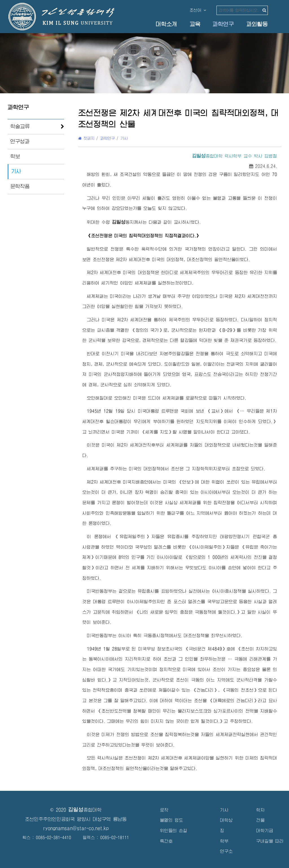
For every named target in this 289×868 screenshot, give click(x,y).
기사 (16, 171)
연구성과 (20, 141)
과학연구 (223, 24)
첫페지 (86, 138)
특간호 (166, 841)
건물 (260, 820)
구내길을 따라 (270, 841)
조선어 (198, 10)
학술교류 (20, 126)
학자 (260, 810)
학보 (15, 156)
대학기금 (265, 831)
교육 (195, 24)
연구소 (226, 851)
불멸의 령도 (172, 820)
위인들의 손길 (174, 831)
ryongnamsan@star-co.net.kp (76, 828)
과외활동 (257, 24)
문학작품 (20, 186)
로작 (164, 810)
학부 (224, 841)
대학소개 (167, 24)
